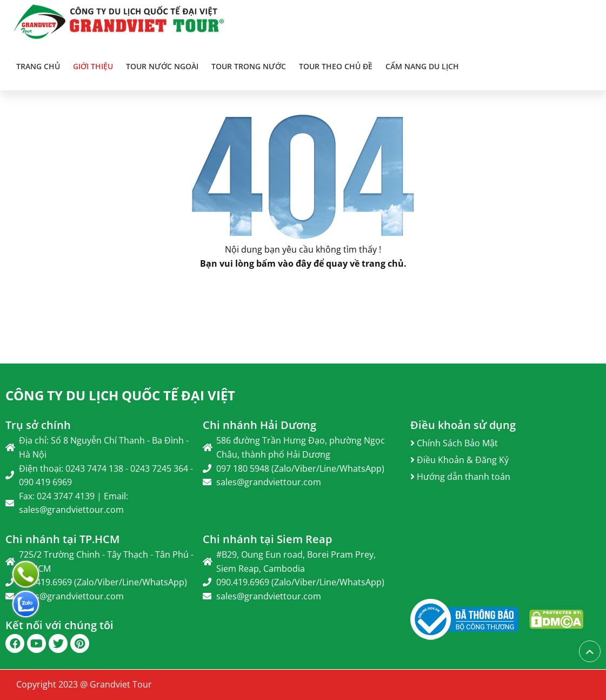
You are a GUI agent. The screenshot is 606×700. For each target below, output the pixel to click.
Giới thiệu (93, 66)
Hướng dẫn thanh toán (460, 477)
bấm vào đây (284, 263)
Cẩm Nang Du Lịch (422, 66)
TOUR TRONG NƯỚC (249, 66)
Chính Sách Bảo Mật (454, 443)
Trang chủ (38, 66)
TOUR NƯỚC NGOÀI (162, 66)
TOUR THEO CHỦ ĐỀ (336, 66)
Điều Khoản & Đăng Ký (460, 460)
